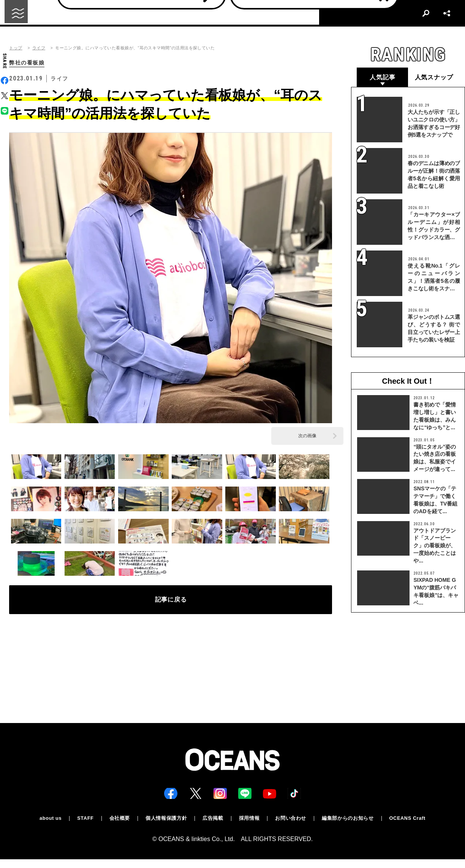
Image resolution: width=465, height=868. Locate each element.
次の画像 (307, 436)
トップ (16, 48)
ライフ (39, 48)
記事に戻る (171, 603)
